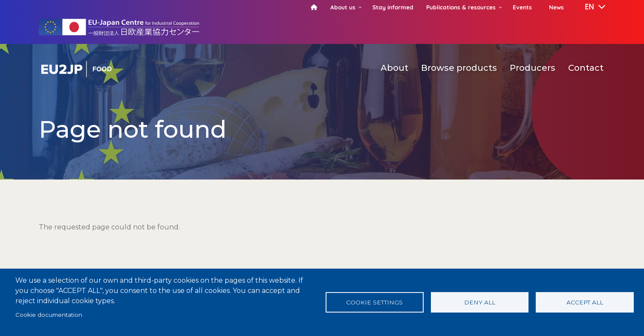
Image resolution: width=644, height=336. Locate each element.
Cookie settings (374, 302)
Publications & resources (461, 7)
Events (522, 7)
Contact (586, 68)
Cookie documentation (49, 315)
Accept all (585, 302)
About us (343, 7)
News (556, 7)
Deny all (480, 302)
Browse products (459, 68)
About (394, 68)
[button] (589, 7)
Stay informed (393, 7)
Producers (533, 68)
